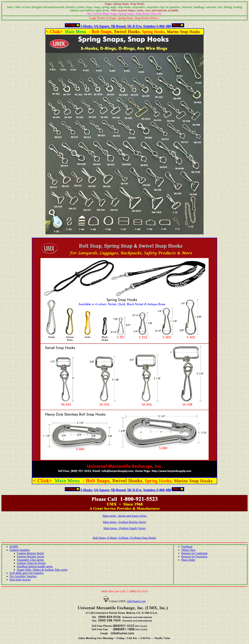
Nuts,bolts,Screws (20, 580)
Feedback (187, 547)
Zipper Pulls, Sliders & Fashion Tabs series (42, 570)
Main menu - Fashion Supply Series (124, 528)
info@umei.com (136, 601)
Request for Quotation (194, 556)
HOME (14, 547)
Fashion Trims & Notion (31, 563)
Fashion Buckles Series (30, 556)
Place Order (188, 560)
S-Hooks (86, 26)
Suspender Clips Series (30, 560)
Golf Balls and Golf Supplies (27, 573)
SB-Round (118, 26)
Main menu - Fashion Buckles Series (124, 522)
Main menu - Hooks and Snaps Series (125, 516)
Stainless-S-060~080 (157, 26)
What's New (188, 550)
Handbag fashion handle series (35, 566)
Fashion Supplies (20, 550)
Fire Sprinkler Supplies (23, 576)
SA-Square (102, 26)
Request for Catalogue (194, 553)
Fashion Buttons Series (30, 553)
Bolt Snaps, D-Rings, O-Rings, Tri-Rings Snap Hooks (124, 538)
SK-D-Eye (134, 26)
